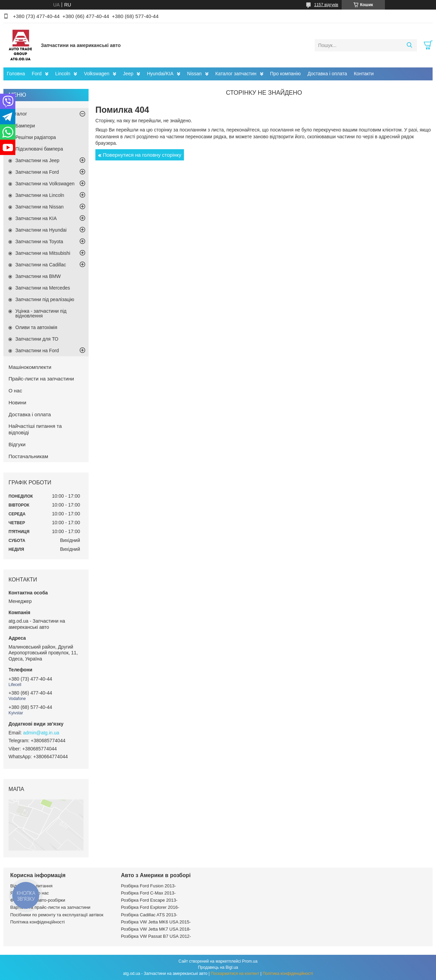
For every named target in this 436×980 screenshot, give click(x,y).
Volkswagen (97, 74)
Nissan (194, 74)
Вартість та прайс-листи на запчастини (50, 907)
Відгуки (17, 444)
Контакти (364, 74)
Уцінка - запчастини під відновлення (41, 313)
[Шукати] (409, 45)
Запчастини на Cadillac (41, 265)
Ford (37, 74)
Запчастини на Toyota (39, 242)
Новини (17, 402)
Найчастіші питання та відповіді (35, 429)
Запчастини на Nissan (40, 207)
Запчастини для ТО (37, 339)
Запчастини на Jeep (37, 160)
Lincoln (63, 74)
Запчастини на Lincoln (40, 195)
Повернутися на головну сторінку (142, 155)
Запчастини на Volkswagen (45, 184)
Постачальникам (28, 456)
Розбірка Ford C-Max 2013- (148, 893)
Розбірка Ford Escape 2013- (149, 900)
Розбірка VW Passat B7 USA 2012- (156, 936)
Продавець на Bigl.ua (218, 967)
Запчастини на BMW (38, 276)
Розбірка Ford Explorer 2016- (150, 907)
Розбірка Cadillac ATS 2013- (149, 915)
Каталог (18, 114)
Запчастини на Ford (37, 172)
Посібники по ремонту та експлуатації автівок (57, 915)
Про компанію (285, 74)
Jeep (128, 74)
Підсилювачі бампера (39, 149)
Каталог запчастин (236, 74)
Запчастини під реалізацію (45, 299)
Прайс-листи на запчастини (41, 379)
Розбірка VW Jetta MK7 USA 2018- (156, 929)
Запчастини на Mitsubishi (43, 253)
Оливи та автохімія (36, 327)
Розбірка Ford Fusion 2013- (149, 886)
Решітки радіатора (36, 137)
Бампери (25, 126)
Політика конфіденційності (37, 922)
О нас (15, 391)
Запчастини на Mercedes (43, 288)
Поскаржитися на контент (235, 974)
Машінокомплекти (30, 367)
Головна (16, 74)
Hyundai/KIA (160, 74)
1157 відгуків (326, 5)
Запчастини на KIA (36, 218)
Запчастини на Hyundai (41, 230)
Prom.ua (250, 961)
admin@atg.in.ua (41, 733)
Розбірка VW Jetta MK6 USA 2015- (156, 922)
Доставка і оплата (327, 74)
